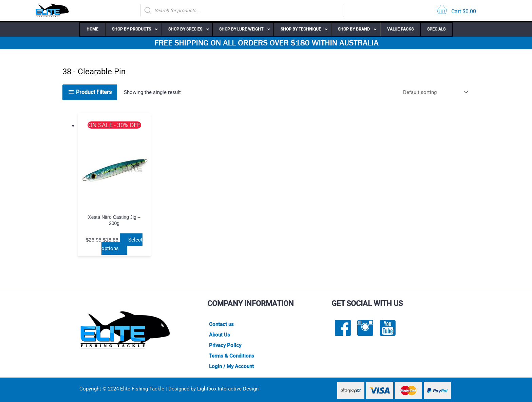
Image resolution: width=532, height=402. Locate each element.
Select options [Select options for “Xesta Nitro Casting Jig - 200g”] (122, 244)
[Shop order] (434, 92)
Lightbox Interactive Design (228, 389)
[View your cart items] (456, 11)
